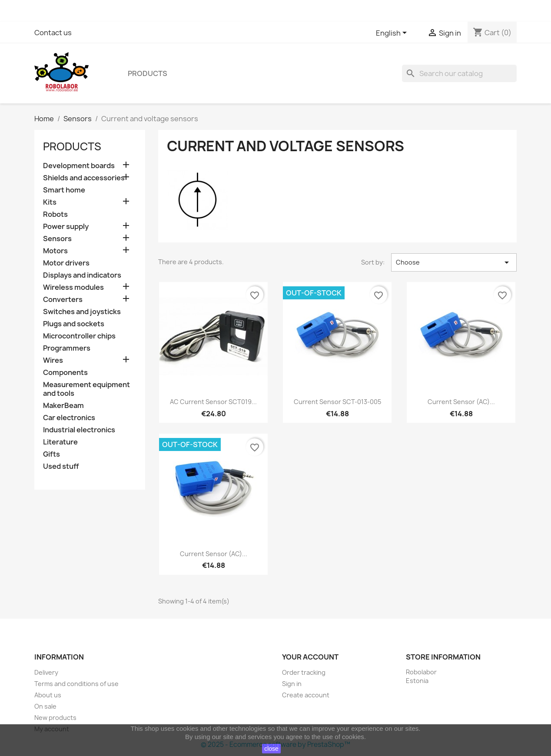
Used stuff (61, 466)
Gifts (51, 454)
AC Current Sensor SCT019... (213, 402)
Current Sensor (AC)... (461, 402)
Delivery (46, 672)
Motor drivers (66, 263)
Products (148, 73)
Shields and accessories (84, 178)
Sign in (292, 684)
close (271, 749)
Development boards (79, 166)
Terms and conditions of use (76, 684)
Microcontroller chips (79, 336)
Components (65, 373)
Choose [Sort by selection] (454, 262)
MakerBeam (63, 406)
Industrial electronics (79, 430)
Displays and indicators (82, 275)
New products (55, 718)
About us (48, 695)
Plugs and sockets (74, 324)
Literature (60, 442)
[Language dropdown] (393, 33)
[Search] (459, 73)
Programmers (67, 348)
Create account (306, 695)
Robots (55, 214)
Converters (63, 300)
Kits (50, 202)
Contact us (53, 33)
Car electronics (69, 418)
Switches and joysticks (82, 312)
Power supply (66, 227)
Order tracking (304, 672)
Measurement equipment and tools (86, 389)
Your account (310, 657)
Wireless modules (73, 287)
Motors (55, 251)
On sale (45, 706)
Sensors (57, 239)
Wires (53, 360)
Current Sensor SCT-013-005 (337, 402)
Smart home (64, 190)
